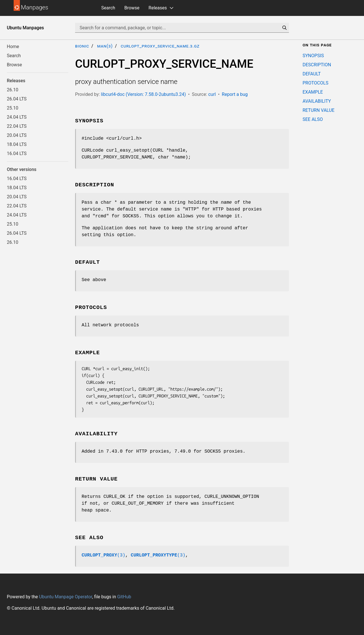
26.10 (13, 90)
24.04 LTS (17, 117)
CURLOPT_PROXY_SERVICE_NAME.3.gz (160, 46)
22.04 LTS (17, 126)
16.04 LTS (17, 153)
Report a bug (235, 94)
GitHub (124, 597)
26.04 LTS (17, 99)
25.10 (13, 108)
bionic (82, 46)
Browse (132, 8)
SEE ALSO (313, 119)
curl (212, 94)
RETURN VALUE (318, 110)
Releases (158, 8)
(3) (104, 555)
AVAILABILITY (317, 101)
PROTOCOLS (316, 83)
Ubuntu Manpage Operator (66, 597)
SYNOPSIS (313, 56)
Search (108, 8)
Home (13, 47)
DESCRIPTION (317, 65)
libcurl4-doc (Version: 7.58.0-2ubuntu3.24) (143, 94)
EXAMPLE (313, 92)
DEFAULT (312, 74)
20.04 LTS (17, 135)
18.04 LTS (17, 144)
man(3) (105, 46)
